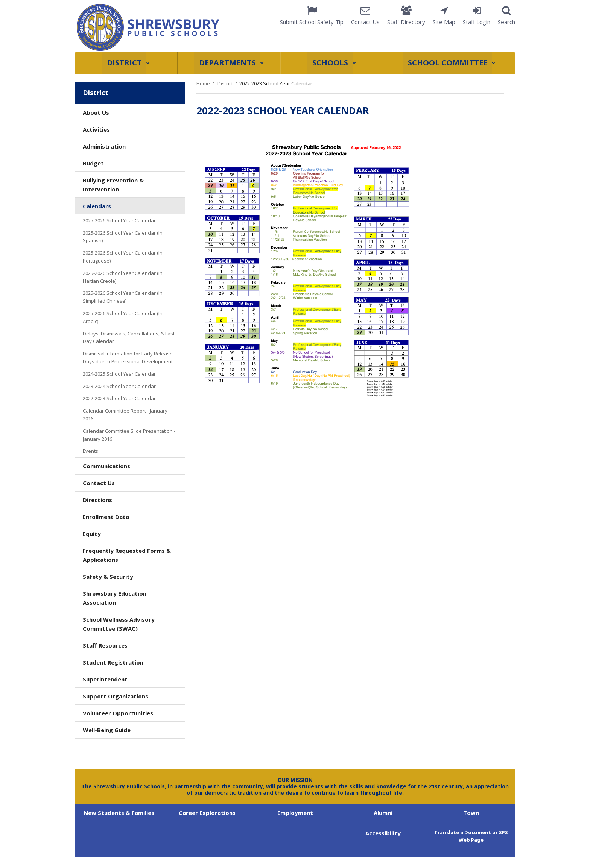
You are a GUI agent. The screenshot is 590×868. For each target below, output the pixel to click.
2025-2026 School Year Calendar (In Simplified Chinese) (123, 297)
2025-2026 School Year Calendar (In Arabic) (123, 317)
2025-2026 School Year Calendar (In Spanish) (123, 237)
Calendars (97, 206)
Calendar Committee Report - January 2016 (125, 416)
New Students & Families (119, 813)
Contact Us (99, 483)
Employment (295, 813)
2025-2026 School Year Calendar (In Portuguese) (123, 257)
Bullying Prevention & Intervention (113, 185)
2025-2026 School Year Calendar (119, 220)
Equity (92, 534)
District (225, 83)
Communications (106, 466)
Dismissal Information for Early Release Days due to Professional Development (128, 357)
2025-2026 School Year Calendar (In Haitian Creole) (123, 277)
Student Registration (113, 662)
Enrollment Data (106, 517)
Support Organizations (116, 696)
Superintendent (105, 679)
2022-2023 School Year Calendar (119, 398)
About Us (96, 112)
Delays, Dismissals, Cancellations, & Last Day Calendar (129, 338)
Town (471, 813)
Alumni (383, 813)
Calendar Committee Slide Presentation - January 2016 (129, 436)
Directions (97, 500)
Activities (96, 129)
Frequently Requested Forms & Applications (127, 555)
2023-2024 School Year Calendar (119, 386)
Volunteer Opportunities (118, 713)
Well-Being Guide (107, 730)
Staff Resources (105, 645)
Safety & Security (108, 577)
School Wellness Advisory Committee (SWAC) (119, 624)
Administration (104, 146)
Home (203, 83)
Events (90, 451)
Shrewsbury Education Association (115, 600)
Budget (93, 163)
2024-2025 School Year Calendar (119, 374)
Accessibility (383, 833)
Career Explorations (207, 813)
